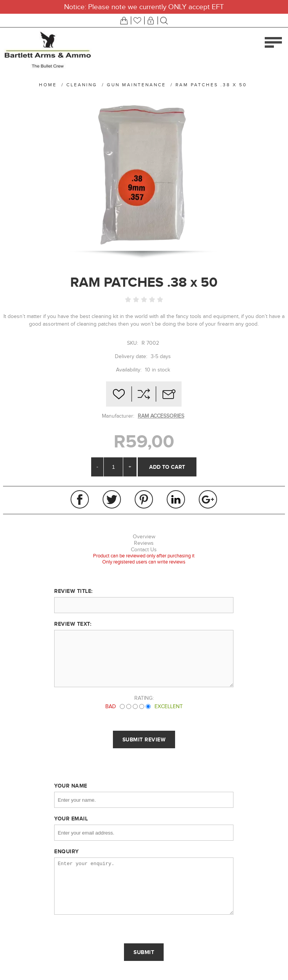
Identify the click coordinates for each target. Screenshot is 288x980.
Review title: (73, 591)
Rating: (144, 698)
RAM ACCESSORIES (161, 416)
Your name (71, 786)
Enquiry (67, 851)
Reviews (144, 543)
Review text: (73, 624)
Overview (144, 537)
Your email (71, 819)
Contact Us (144, 550)
